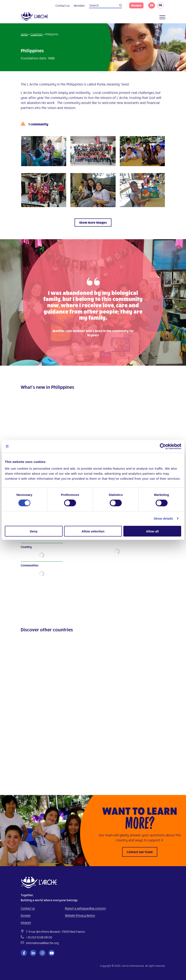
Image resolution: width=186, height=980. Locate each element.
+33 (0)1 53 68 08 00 (39, 937)
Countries (37, 34)
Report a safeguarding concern (85, 908)
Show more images (93, 222)
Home (24, 34)
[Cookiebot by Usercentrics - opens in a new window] (163, 447)
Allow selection (93, 531)
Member (79, 6)
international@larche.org (42, 943)
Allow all (152, 531)
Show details (163, 518)
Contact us (63, 6)
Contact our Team (140, 852)
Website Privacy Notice (80, 915)
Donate (136, 5)
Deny (34, 531)
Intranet (26, 923)
